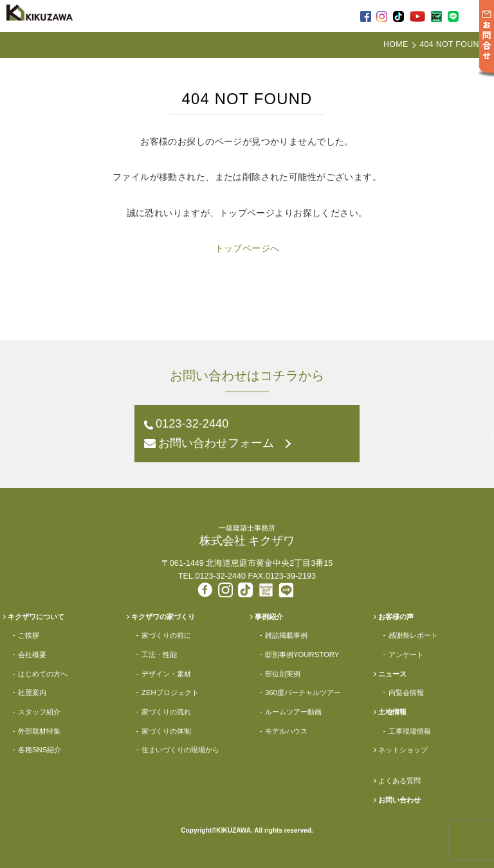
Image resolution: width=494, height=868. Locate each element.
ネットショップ (403, 750)
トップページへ (247, 248)
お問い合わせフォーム (216, 443)
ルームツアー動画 (293, 712)
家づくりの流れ (166, 712)
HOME (396, 44)
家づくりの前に (166, 635)
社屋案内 (32, 692)
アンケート (406, 655)
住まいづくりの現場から (180, 750)
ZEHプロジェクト (170, 692)
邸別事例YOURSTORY (302, 655)
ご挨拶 (29, 635)
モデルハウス (286, 731)
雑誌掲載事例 (286, 635)
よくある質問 (399, 781)
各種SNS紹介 (40, 750)
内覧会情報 (406, 692)
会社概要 (32, 655)
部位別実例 (283, 674)
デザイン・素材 (166, 674)
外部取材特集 (39, 731)
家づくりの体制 (166, 731)
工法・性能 (159, 655)
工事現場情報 (410, 731)
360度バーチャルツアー (303, 692)
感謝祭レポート (413, 635)
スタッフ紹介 (39, 712)
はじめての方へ (43, 674)
